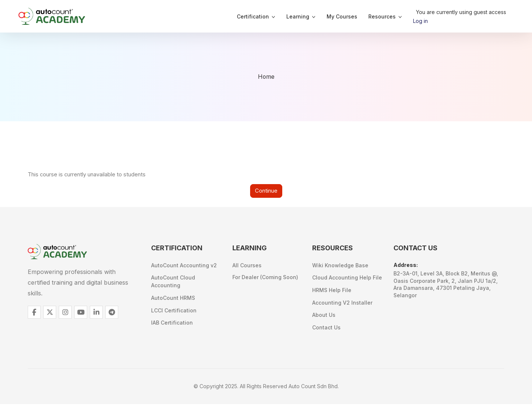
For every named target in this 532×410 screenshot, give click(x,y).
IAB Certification (172, 327)
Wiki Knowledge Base (340, 267)
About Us (324, 320)
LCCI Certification (174, 314)
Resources (382, 16)
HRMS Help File (332, 293)
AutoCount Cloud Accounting (173, 283)
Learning (298, 16)
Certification (253, 16)
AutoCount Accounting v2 (184, 267)
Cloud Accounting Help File (347, 280)
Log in (420, 21)
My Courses (342, 16)
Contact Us (326, 333)
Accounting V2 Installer (342, 307)
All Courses (247, 267)
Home (266, 77)
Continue (266, 192)
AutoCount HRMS (173, 300)
